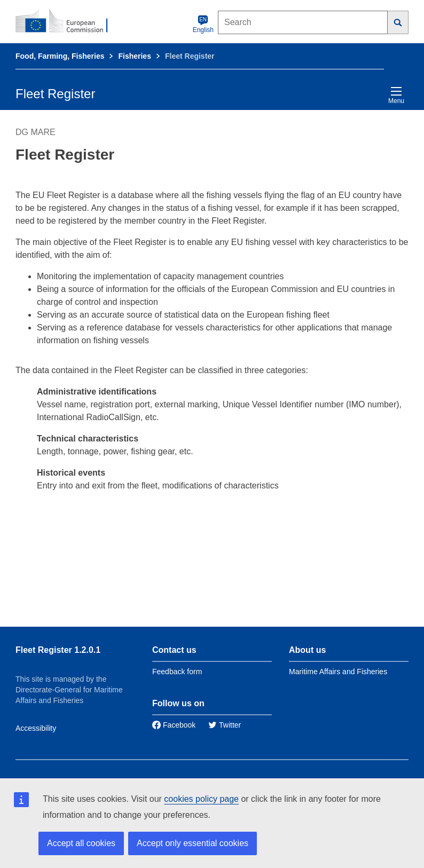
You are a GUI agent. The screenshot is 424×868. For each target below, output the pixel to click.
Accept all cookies (81, 843)
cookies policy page (201, 799)
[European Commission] (67, 21)
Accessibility (36, 728)
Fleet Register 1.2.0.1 (58, 650)
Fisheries (134, 56)
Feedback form (177, 672)
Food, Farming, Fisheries (60, 56)
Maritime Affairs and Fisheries (338, 672)
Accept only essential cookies (193, 843)
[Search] (398, 22)
